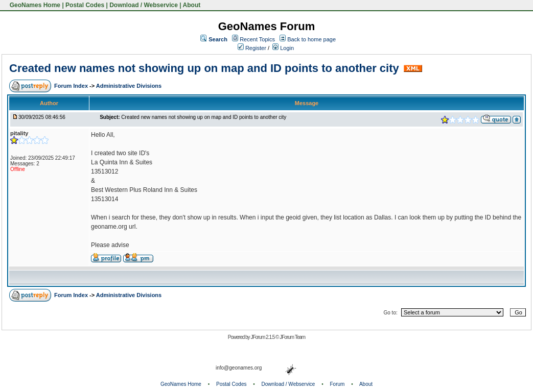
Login (283, 48)
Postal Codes (85, 5)
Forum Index (72, 86)
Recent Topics (257, 39)
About (192, 5)
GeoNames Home (34, 5)
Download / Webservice (144, 5)
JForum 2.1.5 (263, 337)
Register (252, 48)
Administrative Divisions (129, 86)
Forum (338, 384)
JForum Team (292, 337)
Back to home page (311, 39)
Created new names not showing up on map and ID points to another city (204, 68)
